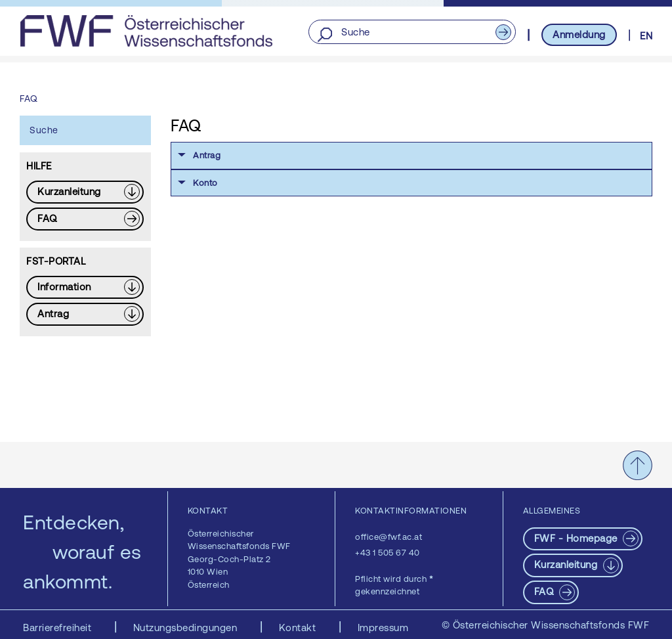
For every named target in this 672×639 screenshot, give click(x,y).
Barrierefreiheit (59, 628)
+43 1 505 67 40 (388, 553)
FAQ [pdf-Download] (545, 591)
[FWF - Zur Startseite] (146, 31)
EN (646, 36)
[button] (411, 156)
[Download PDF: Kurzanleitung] (85, 192)
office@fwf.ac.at (388, 537)
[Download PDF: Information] (85, 287)
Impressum (383, 628)
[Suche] (412, 33)
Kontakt (299, 628)
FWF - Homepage (577, 538)
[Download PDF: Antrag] (85, 314)
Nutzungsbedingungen (187, 628)
